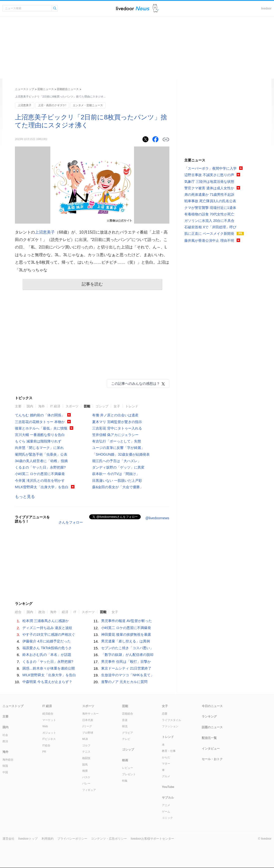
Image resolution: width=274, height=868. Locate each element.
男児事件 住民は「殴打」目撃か (126, 662)
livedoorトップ (28, 839)
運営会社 (8, 839)
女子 (117, 406)
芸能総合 (128, 714)
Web (45, 726)
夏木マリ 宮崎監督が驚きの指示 (117, 422)
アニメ (166, 805)
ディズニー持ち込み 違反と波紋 (47, 628)
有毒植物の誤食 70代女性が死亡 (209, 214)
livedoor (266, 8)
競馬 (85, 765)
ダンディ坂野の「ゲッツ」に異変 (118, 467)
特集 (125, 781)
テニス (86, 752)
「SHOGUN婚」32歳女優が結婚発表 (121, 454)
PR (44, 752)
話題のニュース (212, 727)
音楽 (125, 720)
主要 (18, 406)
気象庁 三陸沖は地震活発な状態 (209, 182)
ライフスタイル (171, 720)
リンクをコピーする (166, 140)
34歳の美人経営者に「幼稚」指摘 (41, 461)
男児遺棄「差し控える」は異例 (126, 641)
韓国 (5, 766)
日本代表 (88, 720)
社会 (5, 735)
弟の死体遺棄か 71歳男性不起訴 (209, 194)
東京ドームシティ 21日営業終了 (126, 668)
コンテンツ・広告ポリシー (109, 839)
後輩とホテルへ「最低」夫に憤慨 (41, 428)
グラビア (128, 733)
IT (75, 612)
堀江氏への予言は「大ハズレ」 (117, 461)
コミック (167, 818)
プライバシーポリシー (72, 839)
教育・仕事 (169, 751)
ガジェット (49, 733)
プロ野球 (88, 733)
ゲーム (166, 812)
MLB (85, 739)
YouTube (168, 787)
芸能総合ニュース (68, 89)
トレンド (132, 406)
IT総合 (46, 745)
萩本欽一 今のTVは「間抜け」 (116, 474)
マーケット (49, 720)
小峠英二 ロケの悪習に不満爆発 (40, 474)
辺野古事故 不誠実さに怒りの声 (209, 175)
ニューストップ (25, 89)
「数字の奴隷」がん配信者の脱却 (127, 655)
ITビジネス (49, 739)
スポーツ (72, 406)
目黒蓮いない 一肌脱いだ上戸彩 (117, 481)
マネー (166, 764)
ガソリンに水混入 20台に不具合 (209, 221)
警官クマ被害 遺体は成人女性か (209, 188)
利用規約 (48, 839)
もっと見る (25, 497)
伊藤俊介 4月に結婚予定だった (47, 641)
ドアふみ (156, 8)
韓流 (125, 726)
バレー (86, 783)
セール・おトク (212, 759)
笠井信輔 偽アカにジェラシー (115, 435)
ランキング (209, 717)
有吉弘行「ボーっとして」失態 (117, 441)
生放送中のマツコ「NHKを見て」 (128, 675)
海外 (42, 406)
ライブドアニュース (133, 8)
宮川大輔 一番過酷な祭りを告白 (40, 435)
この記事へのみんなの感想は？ (136, 384)
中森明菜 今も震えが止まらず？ (47, 682)
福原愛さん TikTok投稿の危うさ (47, 648)
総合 (18, 612)
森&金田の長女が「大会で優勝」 (118, 487)
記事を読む (92, 284)
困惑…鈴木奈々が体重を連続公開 (49, 668)
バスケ (86, 777)
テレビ (126, 739)
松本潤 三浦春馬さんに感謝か (46, 621)
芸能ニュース (46, 89)
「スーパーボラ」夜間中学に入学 (210, 168)
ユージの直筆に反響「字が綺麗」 (118, 448)
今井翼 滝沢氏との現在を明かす (40, 481)
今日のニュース (212, 706)
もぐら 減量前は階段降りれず (38, 441)
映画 (125, 760)
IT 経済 (55, 406)
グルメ (166, 776)
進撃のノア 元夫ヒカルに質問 (124, 682)
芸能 (87, 406)
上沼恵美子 (25, 105)
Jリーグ (87, 726)
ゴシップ (102, 406)
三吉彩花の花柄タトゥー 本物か (40, 422)
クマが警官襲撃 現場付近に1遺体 (210, 208)
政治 (42, 612)
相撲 (85, 771)
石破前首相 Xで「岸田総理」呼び (210, 227)
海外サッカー (90, 714)
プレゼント (129, 774)
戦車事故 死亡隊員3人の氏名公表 (210, 201)
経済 (65, 612)
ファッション (170, 726)
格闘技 (86, 758)
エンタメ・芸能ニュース (88, 105)
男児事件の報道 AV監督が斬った (127, 621)
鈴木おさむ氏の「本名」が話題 (47, 655)
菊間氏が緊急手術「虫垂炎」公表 (41, 454)
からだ (166, 757)
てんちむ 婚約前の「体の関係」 (40, 415)
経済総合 (48, 714)
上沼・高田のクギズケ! (52, 105)
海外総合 (8, 760)
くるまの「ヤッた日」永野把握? (40, 467)
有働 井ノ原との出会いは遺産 (115, 415)
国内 (30, 406)
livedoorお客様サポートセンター (152, 839)
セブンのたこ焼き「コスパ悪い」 (127, 648)
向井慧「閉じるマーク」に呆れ (39, 448)
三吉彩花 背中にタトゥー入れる (117, 428)
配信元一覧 (209, 738)
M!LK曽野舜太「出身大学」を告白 (42, 487)
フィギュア (89, 790)
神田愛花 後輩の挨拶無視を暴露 (126, 634)
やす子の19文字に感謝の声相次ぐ (49, 634)
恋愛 (165, 714)
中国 (5, 772)
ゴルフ (86, 745)
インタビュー (211, 749)
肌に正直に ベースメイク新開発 (209, 234)
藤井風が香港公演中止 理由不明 (209, 241)
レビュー (128, 768)
